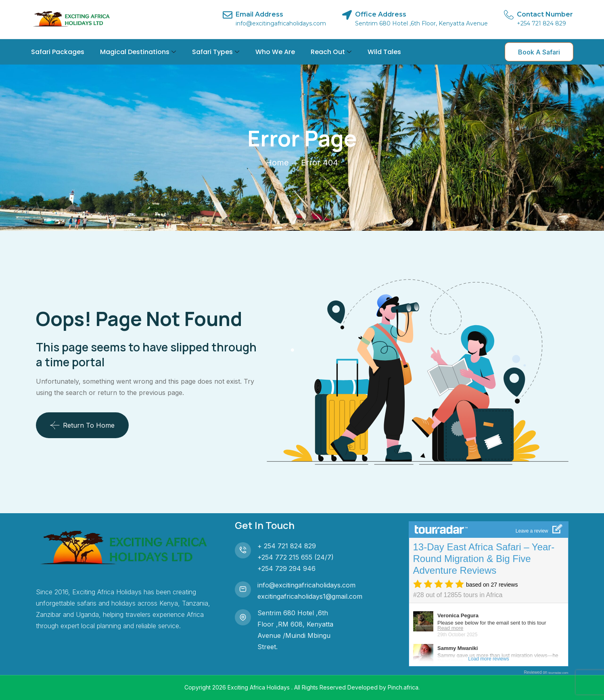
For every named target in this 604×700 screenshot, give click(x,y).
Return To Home (82, 425)
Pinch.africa (403, 687)
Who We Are (275, 52)
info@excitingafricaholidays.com (306, 585)
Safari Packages (58, 52)
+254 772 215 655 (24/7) (296, 557)
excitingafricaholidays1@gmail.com (310, 596)
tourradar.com (558, 673)
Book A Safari (539, 52)
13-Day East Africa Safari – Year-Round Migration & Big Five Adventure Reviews (484, 559)
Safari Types (216, 52)
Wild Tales (384, 52)
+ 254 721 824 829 (287, 546)
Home (277, 163)
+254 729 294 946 (286, 568)
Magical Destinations (138, 52)
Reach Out (331, 52)
